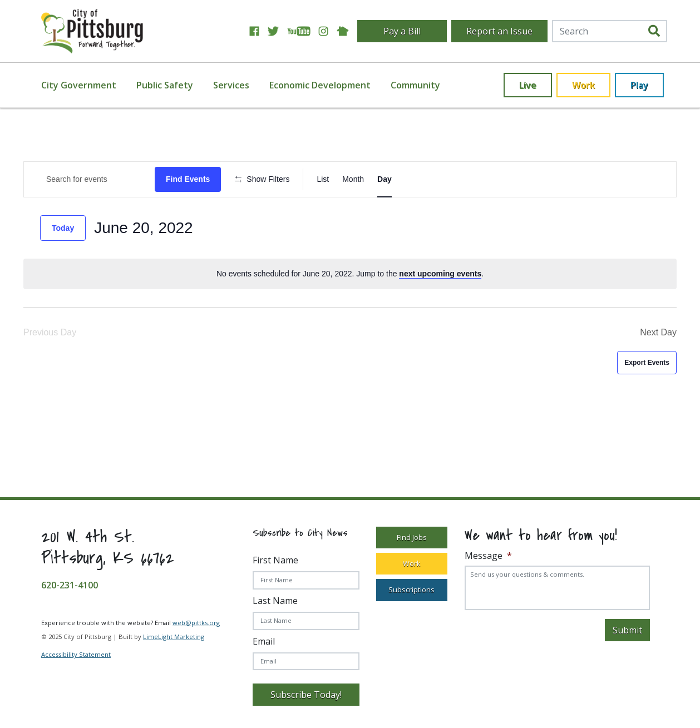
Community (415, 85)
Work (583, 85)
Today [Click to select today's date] (63, 228)
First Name (275, 560)
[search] (654, 31)
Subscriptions (411, 590)
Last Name (275, 601)
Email (264, 641)
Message (488, 556)
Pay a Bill (402, 31)
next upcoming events (440, 274)
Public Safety (165, 85)
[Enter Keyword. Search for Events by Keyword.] (89, 179)
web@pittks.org (196, 623)
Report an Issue (499, 31)
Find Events (188, 179)
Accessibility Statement (76, 654)
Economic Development (320, 85)
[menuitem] (85, 85)
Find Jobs (412, 537)
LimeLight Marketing (174, 637)
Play (639, 85)
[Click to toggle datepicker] (144, 228)
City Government (79, 85)
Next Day (658, 332)
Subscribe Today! (306, 695)
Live (528, 85)
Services (231, 85)
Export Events (647, 363)
